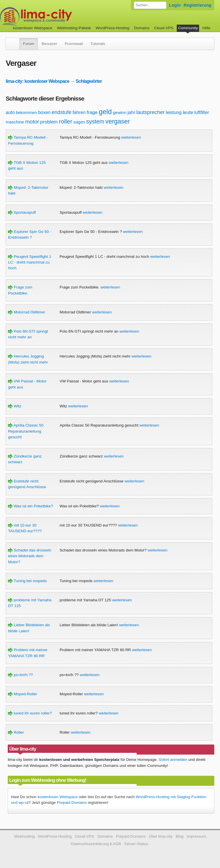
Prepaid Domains (72, 803)
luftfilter (202, 112)
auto (10, 112)
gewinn (120, 112)
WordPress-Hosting (113, 28)
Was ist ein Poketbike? (31, 506)
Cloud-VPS (164, 28)
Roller (16, 732)
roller (66, 121)
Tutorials (98, 44)
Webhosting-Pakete (74, 28)
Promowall (74, 44)
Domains (142, 28)
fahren (79, 112)
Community (188, 28)
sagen (79, 122)
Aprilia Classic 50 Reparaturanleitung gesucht (26, 431)
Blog (179, 836)
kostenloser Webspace (33, 28)
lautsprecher (151, 112)
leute (188, 112)
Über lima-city (161, 836)
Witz (15, 406)
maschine (15, 122)
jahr (131, 112)
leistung (174, 112)
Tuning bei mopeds (27, 581)
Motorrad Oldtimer (26, 312)
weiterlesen (131, 137)
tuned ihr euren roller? (30, 713)
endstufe (61, 112)
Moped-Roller (22, 694)
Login (175, 5)
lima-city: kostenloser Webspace (38, 81)
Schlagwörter (89, 81)
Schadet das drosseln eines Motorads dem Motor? (30, 556)
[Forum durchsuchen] (150, 5)
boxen (44, 112)
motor (32, 122)
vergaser (118, 121)
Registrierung (198, 5)
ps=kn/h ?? (20, 675)
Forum (29, 44)
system (95, 121)
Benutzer (49, 44)
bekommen (26, 112)
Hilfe (206, 28)
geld (105, 112)
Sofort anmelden (173, 760)
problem (49, 122)
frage (92, 112)
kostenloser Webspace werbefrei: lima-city (57, 16)
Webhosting (24, 836)
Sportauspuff (22, 212)
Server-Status (136, 844)
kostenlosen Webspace (58, 797)
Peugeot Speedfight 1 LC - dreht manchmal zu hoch (30, 262)
